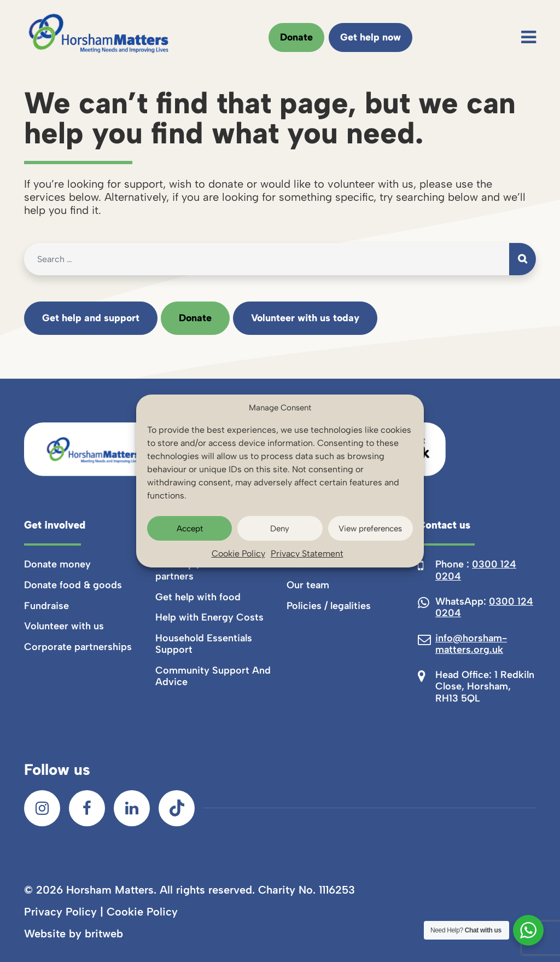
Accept (190, 529)
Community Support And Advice (213, 676)
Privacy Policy (60, 912)
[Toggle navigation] (529, 37)
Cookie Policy (238, 554)
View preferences (370, 529)
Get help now (371, 37)
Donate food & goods (73, 585)
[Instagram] (42, 808)
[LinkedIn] (132, 808)
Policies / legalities (329, 606)
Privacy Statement (307, 554)
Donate (296, 37)
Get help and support (91, 318)
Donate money (57, 564)
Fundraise (46, 606)
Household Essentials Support (204, 644)
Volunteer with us (64, 626)
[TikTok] (177, 808)
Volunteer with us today (305, 318)
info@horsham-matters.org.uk (471, 644)
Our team (308, 585)
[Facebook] (87, 808)
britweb (104, 934)
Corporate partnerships (78, 647)
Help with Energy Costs (209, 617)
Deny (280, 529)
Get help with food (198, 597)
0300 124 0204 (476, 570)
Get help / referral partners (196, 570)
